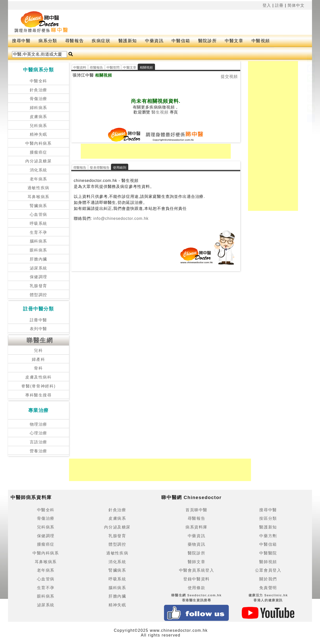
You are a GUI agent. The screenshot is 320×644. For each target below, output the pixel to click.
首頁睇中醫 (196, 510)
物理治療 (38, 424)
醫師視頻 (268, 562)
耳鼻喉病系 (38, 197)
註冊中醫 (38, 320)
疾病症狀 (101, 41)
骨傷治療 (38, 99)
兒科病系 (38, 126)
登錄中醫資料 (196, 579)
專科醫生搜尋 (38, 395)
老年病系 (38, 179)
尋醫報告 (74, 41)
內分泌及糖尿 (38, 161)
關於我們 (268, 579)
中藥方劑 (268, 536)
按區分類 (268, 518)
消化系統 (38, 170)
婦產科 (38, 359)
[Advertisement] (195, 22)
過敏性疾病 (38, 188)
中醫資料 (80, 67)
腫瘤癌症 (38, 152)
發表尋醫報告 (100, 168)
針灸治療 (38, 90)
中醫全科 (38, 81)
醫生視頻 (160, 112)
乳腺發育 (38, 286)
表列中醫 (38, 329)
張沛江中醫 (83, 75)
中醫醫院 (268, 553)
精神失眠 (38, 134)
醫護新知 (128, 41)
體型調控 (38, 295)
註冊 (279, 5)
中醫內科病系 (38, 143)
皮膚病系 (38, 117)
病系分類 (48, 41)
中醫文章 (234, 41)
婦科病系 (38, 108)
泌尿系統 (38, 268)
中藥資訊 (154, 41)
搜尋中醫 (21, 41)
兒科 (38, 350)
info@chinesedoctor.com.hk (120, 218)
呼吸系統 (38, 223)
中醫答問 (113, 67)
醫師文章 (196, 562)
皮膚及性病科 (38, 377)
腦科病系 (38, 241)
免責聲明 (268, 588)
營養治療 (38, 451)
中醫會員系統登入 (197, 570)
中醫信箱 (181, 41)
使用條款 (196, 588)
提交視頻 (229, 76)
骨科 (38, 368)
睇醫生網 (40, 340)
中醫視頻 (261, 41)
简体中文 (296, 5)
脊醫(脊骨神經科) (38, 386)
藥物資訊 (196, 544)
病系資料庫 (196, 527)
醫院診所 (207, 41)
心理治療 (38, 433)
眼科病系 (38, 250)
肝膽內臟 (38, 259)
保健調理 (38, 277)
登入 (267, 5)
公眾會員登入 (268, 570)
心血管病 (38, 214)
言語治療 (38, 442)
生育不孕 (38, 232)
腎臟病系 (38, 206)
